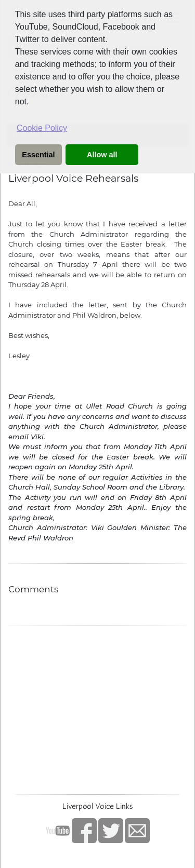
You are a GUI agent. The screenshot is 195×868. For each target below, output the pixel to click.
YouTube (58, 831)
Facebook (84, 831)
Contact (137, 831)
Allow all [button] (102, 155)
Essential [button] (38, 155)
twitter (111, 831)
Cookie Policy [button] (42, 128)
